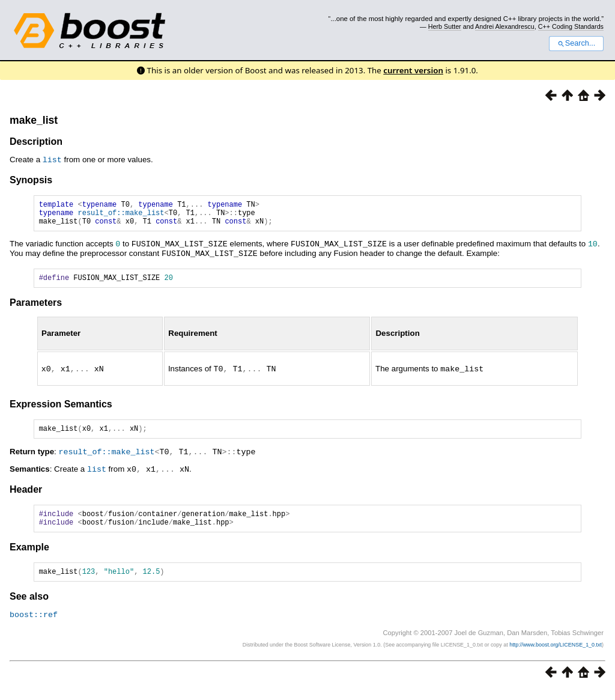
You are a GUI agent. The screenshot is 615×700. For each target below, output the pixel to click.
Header (26, 495)
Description (36, 142)
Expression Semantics (61, 409)
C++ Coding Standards (571, 26)
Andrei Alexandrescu (505, 26)
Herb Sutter (445, 26)
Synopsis (31, 179)
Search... (576, 43)
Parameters (36, 308)
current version (413, 70)
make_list (34, 120)
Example (29, 556)
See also (29, 607)
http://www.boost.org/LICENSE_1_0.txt (556, 655)
